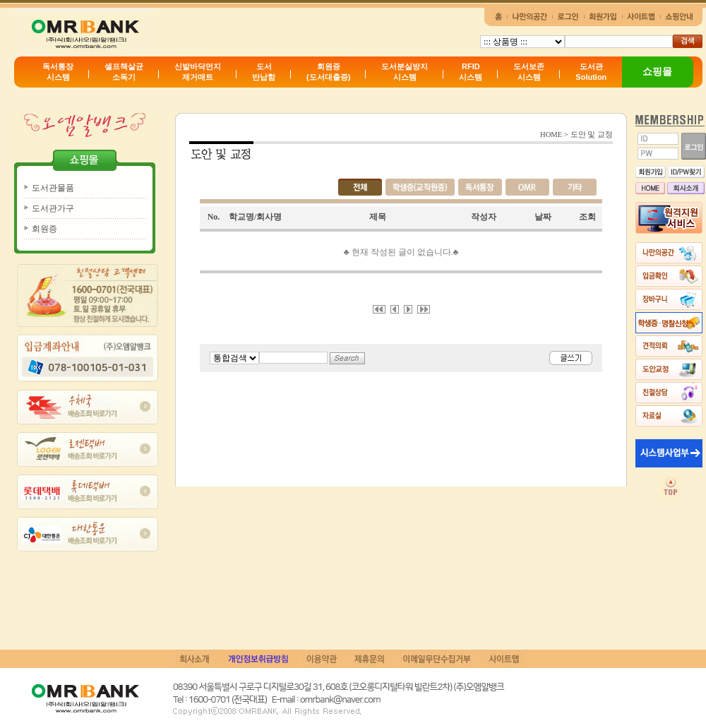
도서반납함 (264, 72)
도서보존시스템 (529, 72)
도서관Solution (591, 72)
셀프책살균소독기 (124, 72)
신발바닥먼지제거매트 (198, 72)
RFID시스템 (471, 72)
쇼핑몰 (657, 71)
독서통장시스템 (58, 72)
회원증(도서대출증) (328, 72)
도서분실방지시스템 (405, 72)
